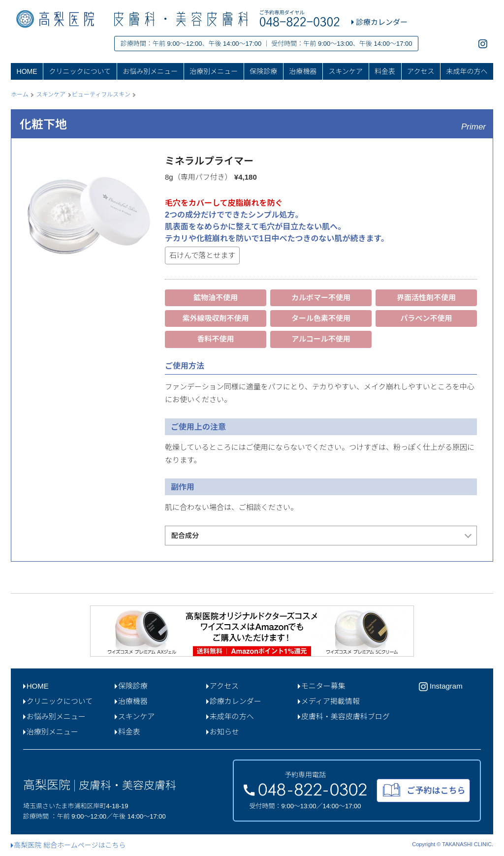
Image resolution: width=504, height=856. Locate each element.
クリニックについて (80, 71)
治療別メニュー (214, 71)
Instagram (441, 687)
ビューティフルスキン (101, 95)
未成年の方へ (467, 71)
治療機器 (303, 71)
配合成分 (185, 536)
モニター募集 (322, 686)
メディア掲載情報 (329, 701)
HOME (27, 71)
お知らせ (222, 732)
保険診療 (263, 71)
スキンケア (346, 71)
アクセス (421, 71)
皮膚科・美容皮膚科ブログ (344, 716)
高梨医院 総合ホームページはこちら (68, 845)
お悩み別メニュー (150, 71)
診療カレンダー (234, 701)
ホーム (20, 95)
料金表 (385, 71)
